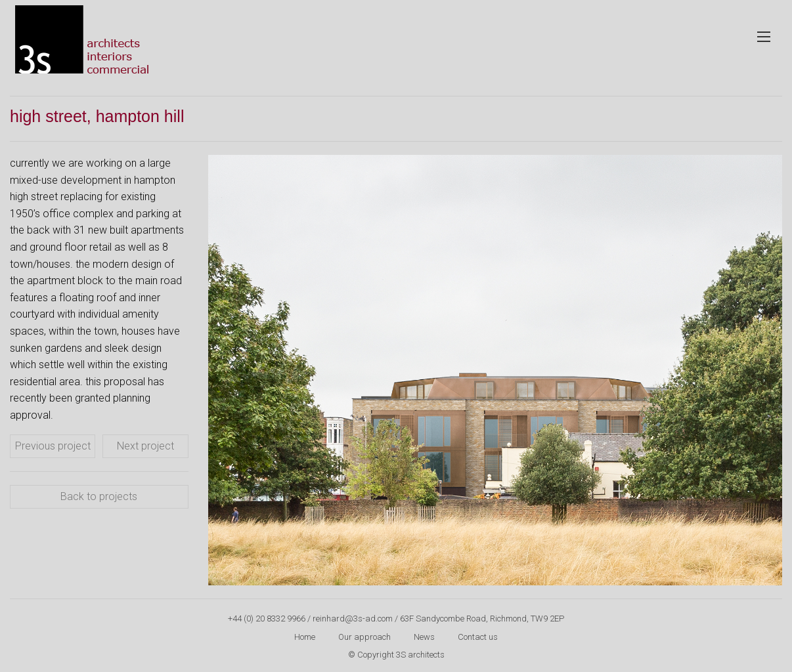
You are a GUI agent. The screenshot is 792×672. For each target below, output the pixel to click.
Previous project (53, 446)
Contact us (478, 637)
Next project (145, 446)
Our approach (364, 637)
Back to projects (99, 496)
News (424, 637)
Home (305, 637)
